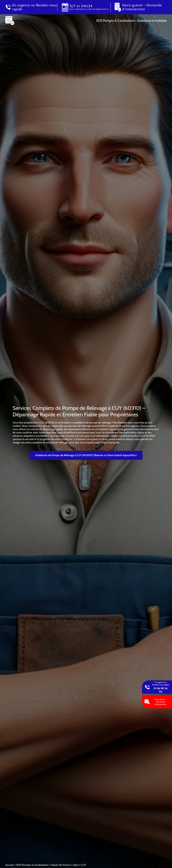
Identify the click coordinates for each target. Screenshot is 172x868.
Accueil (9, 865)
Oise (76, 865)
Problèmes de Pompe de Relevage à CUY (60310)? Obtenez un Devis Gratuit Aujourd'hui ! (86, 455)
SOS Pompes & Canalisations (32, 865)
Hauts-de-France (61, 865)
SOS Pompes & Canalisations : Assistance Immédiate (131, 21)
